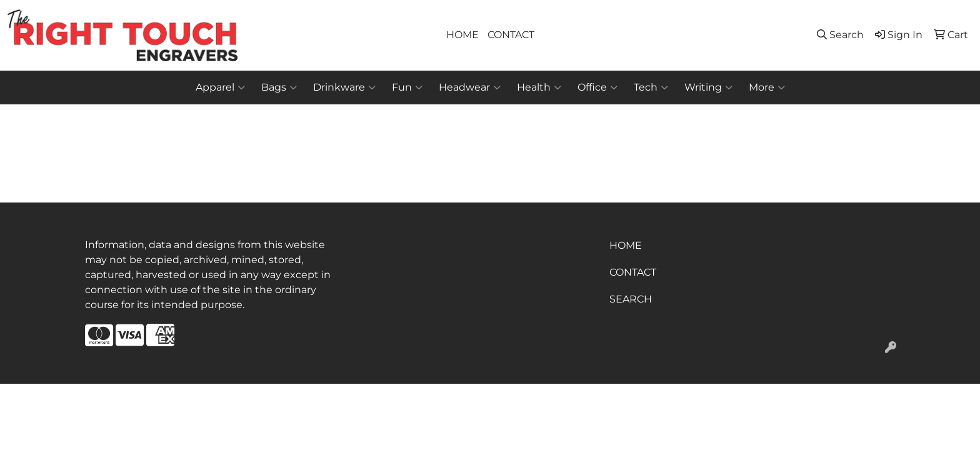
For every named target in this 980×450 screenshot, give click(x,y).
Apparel (220, 87)
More (767, 87)
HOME (462, 35)
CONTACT (511, 35)
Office (597, 87)
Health (539, 87)
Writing (708, 87)
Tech (651, 87)
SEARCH (631, 299)
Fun (407, 87)
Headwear (470, 87)
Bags (279, 87)
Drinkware (344, 87)
